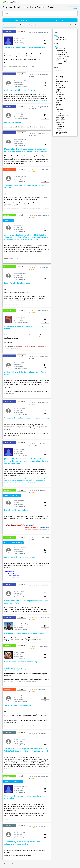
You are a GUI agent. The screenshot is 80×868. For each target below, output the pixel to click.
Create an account (72, 7)
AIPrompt (59, 80)
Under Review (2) (62, 60)
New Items (20, 25)
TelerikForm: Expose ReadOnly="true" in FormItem (25, 48)
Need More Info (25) (63, 56)
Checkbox (59, 110)
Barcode (59, 93)
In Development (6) (63, 54)
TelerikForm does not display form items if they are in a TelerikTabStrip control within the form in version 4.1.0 (26, 750)
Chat (58, 108)
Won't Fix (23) (61, 64)
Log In (75, 9)
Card (58, 102)
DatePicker (60, 130)
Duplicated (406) (62, 52)
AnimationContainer (63, 82)
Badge (58, 91)
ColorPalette (60, 121)
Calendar (59, 100)
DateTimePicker (61, 134)
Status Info (73, 25)
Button (58, 97)
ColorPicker (60, 123)
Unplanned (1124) (62, 62)
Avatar (58, 89)
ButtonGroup (60, 98)
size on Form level (42, 100)
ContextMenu (61, 126)
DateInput (59, 128)
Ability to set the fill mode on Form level (20, 90)
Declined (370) (61, 51)
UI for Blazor (60, 76)
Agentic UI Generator (63, 78)
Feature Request (62, 40)
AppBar (59, 83)
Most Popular (30, 25)
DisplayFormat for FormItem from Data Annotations (25, 633)
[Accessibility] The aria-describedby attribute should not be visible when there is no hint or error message (25, 150)
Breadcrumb (60, 95)
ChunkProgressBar (62, 115)
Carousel (59, 104)
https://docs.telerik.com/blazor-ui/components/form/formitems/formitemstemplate (21, 669)
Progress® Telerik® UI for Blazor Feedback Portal (28, 7)
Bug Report (60, 38)
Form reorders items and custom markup (21, 557)
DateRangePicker (62, 132)
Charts (58, 106)
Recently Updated (9, 25)
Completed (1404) (62, 49)
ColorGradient (61, 119)
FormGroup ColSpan (12, 122)
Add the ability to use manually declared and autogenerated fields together (22, 843)
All (57, 36)
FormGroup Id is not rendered (16, 510)
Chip (58, 111)
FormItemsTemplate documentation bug (21, 662)
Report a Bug (59, 20)
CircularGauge (61, 117)
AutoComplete (61, 87)
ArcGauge (59, 85)
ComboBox (60, 125)
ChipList (59, 113)
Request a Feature (21, 20)
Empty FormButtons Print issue (17, 283)
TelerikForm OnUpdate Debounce (18, 705)
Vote (45, 43)
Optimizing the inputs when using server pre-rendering (26, 418)
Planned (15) (60, 58)
